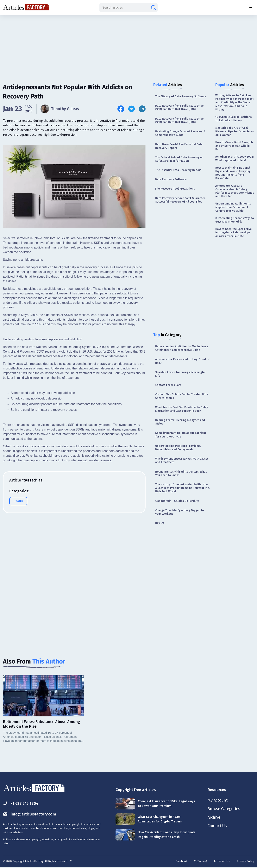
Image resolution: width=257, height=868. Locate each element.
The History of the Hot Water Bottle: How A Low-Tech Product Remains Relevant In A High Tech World (182, 488)
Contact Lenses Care (168, 385)
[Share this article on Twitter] (132, 109)
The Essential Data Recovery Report (178, 170)
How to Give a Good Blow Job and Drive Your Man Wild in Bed (234, 146)
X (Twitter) (201, 861)
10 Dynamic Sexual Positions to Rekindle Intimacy (233, 119)
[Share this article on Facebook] (121, 109)
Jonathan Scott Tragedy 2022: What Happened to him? (234, 158)
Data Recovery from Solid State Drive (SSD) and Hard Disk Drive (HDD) (179, 107)
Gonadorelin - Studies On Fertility (177, 501)
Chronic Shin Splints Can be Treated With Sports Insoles (182, 396)
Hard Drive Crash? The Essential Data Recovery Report (179, 146)
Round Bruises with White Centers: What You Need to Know (181, 473)
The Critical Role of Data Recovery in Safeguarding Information (179, 159)
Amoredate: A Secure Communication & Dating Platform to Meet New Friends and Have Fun (235, 191)
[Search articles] (154, 8)
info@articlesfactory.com (29, 814)
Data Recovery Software (171, 179)
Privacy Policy (245, 861)
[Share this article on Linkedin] (142, 109)
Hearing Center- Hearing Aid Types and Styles (180, 422)
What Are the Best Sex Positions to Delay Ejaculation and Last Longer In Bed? (182, 409)
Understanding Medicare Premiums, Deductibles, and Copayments (178, 448)
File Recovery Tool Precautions (175, 189)
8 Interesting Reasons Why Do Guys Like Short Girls (235, 220)
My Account (218, 800)
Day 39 (160, 523)
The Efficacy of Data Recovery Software (181, 96)
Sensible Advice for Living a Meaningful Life (180, 374)
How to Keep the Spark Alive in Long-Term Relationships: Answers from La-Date (233, 233)
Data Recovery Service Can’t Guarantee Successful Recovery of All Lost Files (180, 200)
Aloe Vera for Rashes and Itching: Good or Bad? (182, 361)
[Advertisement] (128, 46)
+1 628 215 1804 (21, 803)
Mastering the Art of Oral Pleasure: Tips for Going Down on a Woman (235, 131)
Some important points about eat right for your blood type (181, 435)
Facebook (182, 861)
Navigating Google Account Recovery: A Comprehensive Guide (180, 133)
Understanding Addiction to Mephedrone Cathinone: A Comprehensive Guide (182, 348)
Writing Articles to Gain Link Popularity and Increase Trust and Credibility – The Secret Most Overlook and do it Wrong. (234, 103)
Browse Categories (224, 809)
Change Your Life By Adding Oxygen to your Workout (180, 512)
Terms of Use (222, 861)
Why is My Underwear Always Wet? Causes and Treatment (182, 460)
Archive (214, 817)
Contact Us (217, 826)
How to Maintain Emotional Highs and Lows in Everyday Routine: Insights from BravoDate (233, 173)
